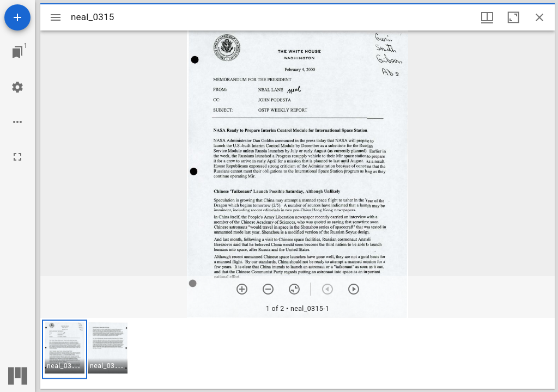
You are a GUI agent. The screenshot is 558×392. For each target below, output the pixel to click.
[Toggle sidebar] (56, 17)
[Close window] (539, 17)
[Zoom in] (242, 289)
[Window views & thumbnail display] (487, 17)
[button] (65, 349)
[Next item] (354, 289)
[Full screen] (17, 157)
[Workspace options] (17, 122)
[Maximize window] (513, 17)
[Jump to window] (17, 52)
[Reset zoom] (294, 289)
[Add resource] (17, 17)
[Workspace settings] (17, 87)
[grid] (298, 353)
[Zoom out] (268, 289)
